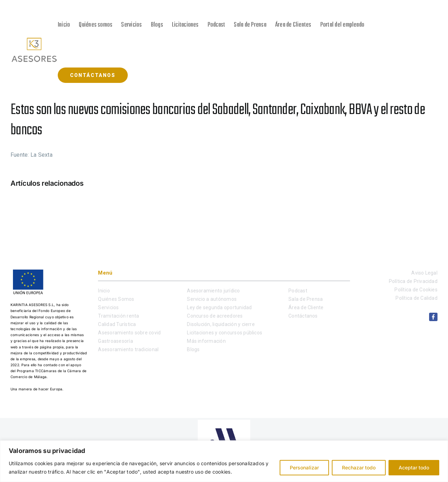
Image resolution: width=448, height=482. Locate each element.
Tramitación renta (118, 316)
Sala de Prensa (306, 299)
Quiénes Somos (116, 299)
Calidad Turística (117, 324)
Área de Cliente (306, 307)
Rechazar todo (359, 467)
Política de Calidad (416, 298)
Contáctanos (303, 316)
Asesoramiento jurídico (213, 291)
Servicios (108, 307)
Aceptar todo (414, 467)
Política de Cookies (416, 290)
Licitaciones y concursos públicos (225, 333)
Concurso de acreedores (215, 316)
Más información (206, 341)
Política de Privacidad (413, 281)
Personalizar (304, 467)
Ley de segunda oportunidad (219, 307)
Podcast (298, 291)
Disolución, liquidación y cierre (221, 324)
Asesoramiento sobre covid (129, 333)
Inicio (104, 291)
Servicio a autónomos (212, 299)
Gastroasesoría (115, 341)
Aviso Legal (424, 273)
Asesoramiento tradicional (128, 349)
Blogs (193, 349)
